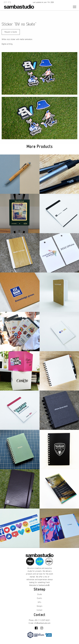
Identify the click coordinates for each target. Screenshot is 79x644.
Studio (40, 594)
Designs (40, 606)
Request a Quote (11, 32)
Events (39, 598)
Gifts (39, 602)
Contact (39, 610)
